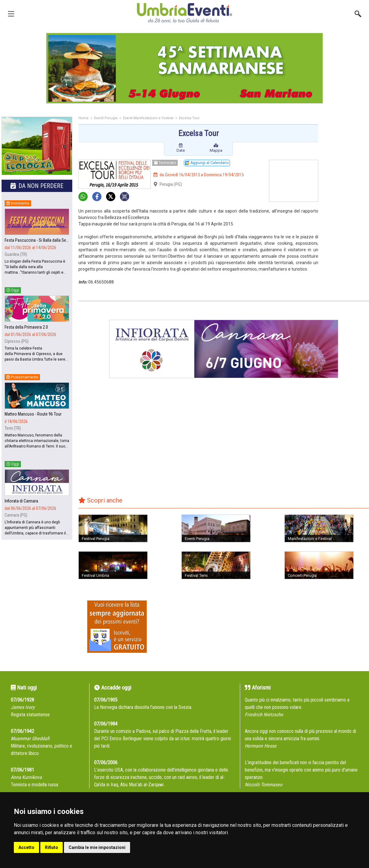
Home (83, 118)
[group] (184, 68)
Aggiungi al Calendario (207, 163)
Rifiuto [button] (52, 847)
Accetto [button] (26, 847)
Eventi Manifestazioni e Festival (148, 118)
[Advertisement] (346, 141)
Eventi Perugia (106, 118)
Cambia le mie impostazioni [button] (97, 847)
